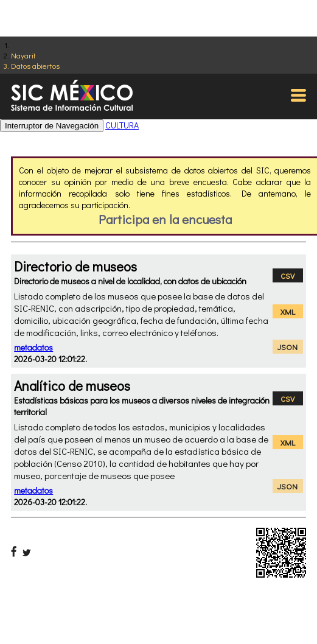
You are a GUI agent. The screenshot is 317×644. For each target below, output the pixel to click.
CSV (287, 275)
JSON (287, 347)
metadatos (33, 347)
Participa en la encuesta (165, 219)
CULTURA (122, 125)
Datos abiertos (35, 65)
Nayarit (23, 55)
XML (288, 311)
